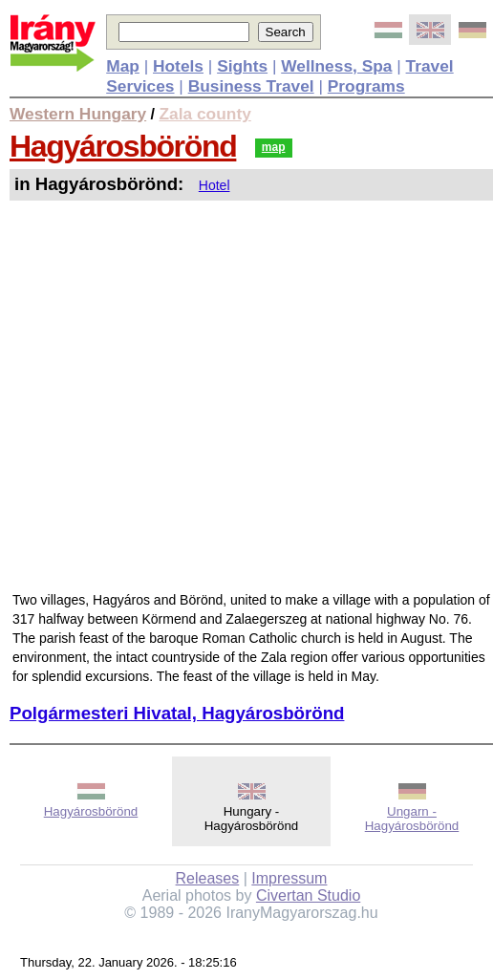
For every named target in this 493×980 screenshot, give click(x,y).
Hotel (214, 185)
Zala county (205, 114)
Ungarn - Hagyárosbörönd (412, 819)
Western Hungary (78, 114)
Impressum (289, 878)
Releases (208, 878)
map (274, 147)
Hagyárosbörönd (123, 146)
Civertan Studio (308, 895)
